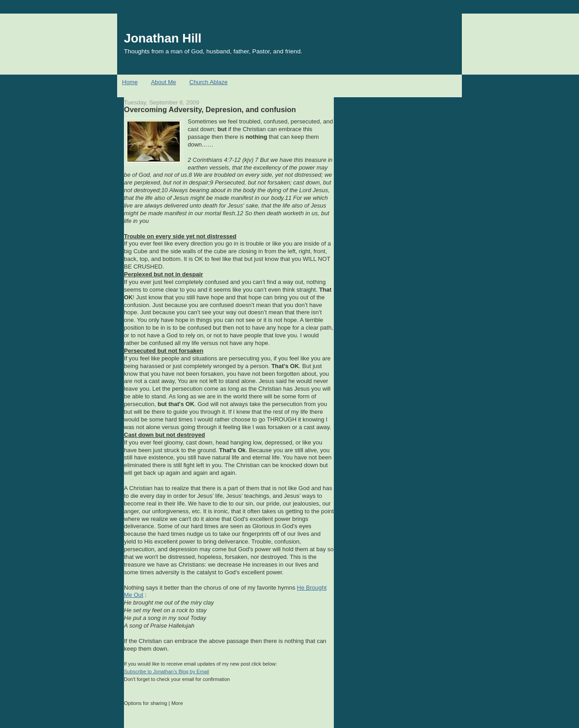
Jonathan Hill (163, 38)
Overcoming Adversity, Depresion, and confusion (210, 109)
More (177, 703)
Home (130, 82)
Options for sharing (145, 703)
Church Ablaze (209, 82)
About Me (164, 82)
